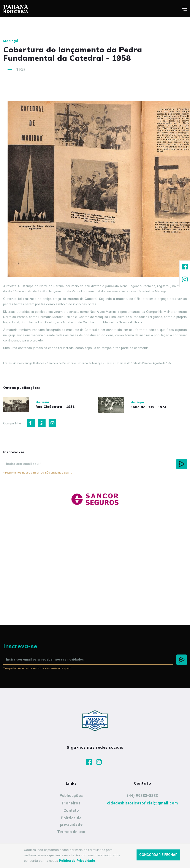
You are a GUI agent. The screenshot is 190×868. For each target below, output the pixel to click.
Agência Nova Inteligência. (132, 859)
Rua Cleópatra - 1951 (55, 407)
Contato (71, 810)
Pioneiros (71, 803)
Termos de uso (71, 832)
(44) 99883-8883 (142, 796)
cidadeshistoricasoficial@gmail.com (142, 803)
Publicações (71, 796)
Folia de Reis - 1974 (149, 407)
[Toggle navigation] (184, 9)
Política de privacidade (71, 821)
